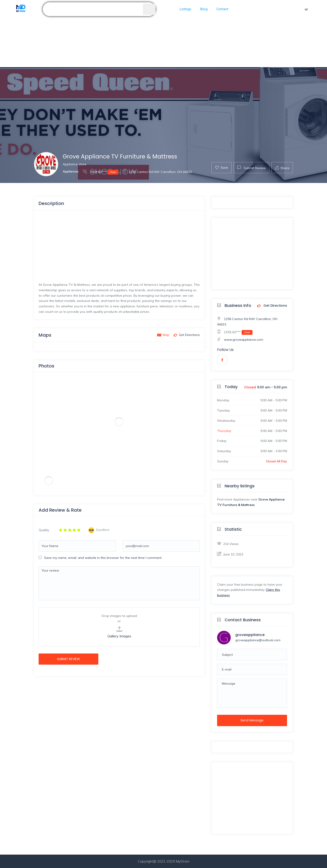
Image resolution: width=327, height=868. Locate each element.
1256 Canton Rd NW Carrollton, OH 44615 (157, 172)
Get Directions (272, 306)
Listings (185, 9)
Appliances (71, 171)
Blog (204, 9)
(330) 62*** (101, 172)
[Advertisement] (136, 34)
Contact (222, 9)
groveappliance (250, 635)
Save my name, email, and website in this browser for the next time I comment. (103, 558)
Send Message (252, 720)
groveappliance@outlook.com (258, 640)
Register (316, 9)
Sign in (299, 9)
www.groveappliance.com (244, 340)
